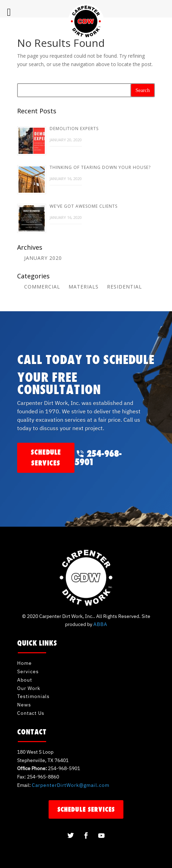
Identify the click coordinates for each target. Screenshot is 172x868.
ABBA (100, 624)
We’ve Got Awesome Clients (84, 206)
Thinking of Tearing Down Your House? (100, 167)
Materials (84, 287)
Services (28, 671)
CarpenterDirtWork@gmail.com (71, 785)
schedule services (46, 458)
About (25, 680)
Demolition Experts (74, 129)
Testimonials (33, 696)
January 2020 (43, 258)
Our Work (29, 688)
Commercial (42, 287)
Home (24, 663)
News (24, 705)
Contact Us (31, 713)
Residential (124, 287)
